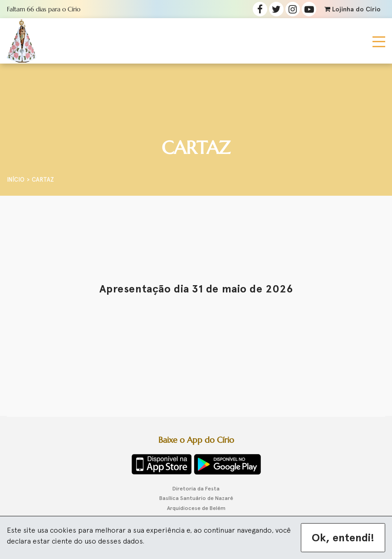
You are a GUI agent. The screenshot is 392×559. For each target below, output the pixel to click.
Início (16, 180)
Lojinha (353, 9)
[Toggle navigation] (379, 41)
